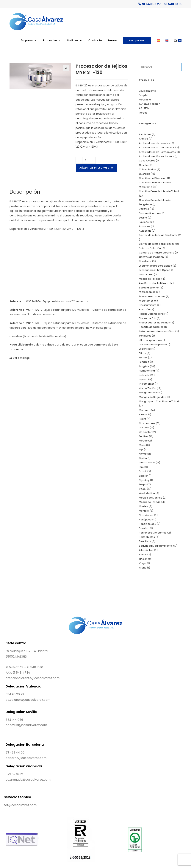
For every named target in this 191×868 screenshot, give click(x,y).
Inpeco (143, 113)
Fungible (144, 95)
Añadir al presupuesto (96, 168)
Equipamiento (147, 91)
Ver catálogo (20, 358)
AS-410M (144, 108)
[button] (66, 68)
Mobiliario (145, 100)
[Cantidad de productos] (86, 160)
